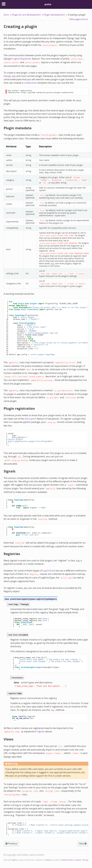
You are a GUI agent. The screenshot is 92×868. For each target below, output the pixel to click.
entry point (30, 419)
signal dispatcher (22, 59)
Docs (6, 15)
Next (83, 843)
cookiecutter (30, 83)
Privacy (85, 860)
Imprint (78, 860)
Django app (10, 76)
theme (48, 860)
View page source (78, 19)
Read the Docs (68, 860)
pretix (48, 4)
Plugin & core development (26, 15)
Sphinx (15, 860)
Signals (41, 731)
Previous (11, 843)
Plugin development (54, 15)
